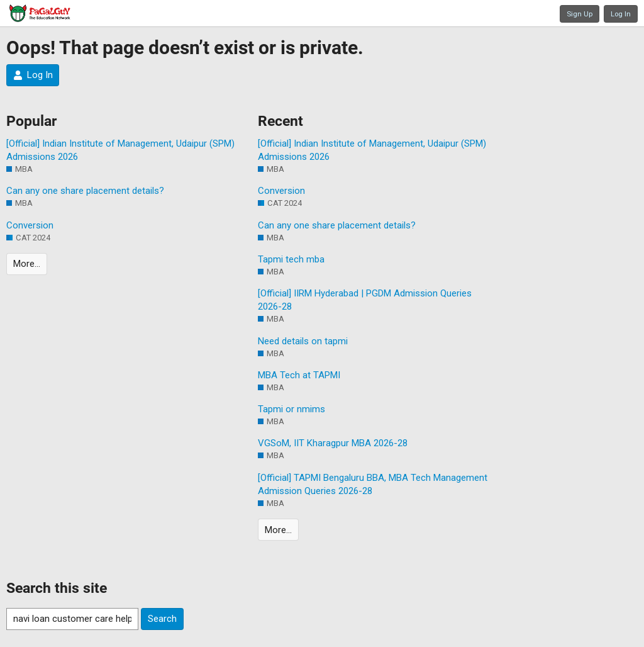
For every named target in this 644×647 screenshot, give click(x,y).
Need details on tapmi (303, 341)
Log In (621, 14)
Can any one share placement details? (85, 191)
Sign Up (580, 14)
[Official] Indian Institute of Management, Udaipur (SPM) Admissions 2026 (120, 150)
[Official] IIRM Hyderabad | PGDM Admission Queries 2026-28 (365, 300)
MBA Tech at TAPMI (299, 375)
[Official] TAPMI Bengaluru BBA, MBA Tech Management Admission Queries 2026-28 (373, 484)
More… (27, 264)
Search (162, 619)
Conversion (30, 225)
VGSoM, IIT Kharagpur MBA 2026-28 (333, 443)
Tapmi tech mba (291, 259)
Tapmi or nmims (291, 409)
